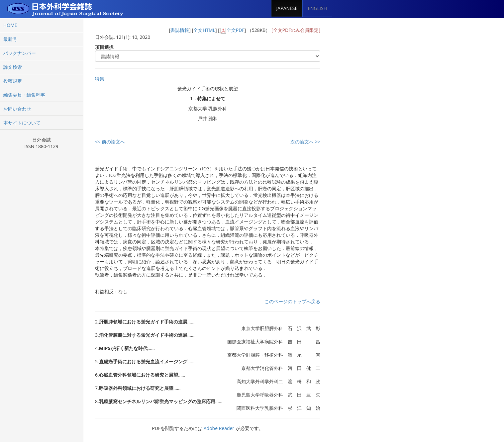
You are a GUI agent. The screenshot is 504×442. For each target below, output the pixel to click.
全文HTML (204, 30)
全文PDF (236, 30)
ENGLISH (317, 8)
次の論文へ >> (305, 142)
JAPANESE (287, 8)
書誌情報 (180, 30)
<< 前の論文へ (110, 142)
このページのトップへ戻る (292, 301)
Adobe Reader (219, 428)
